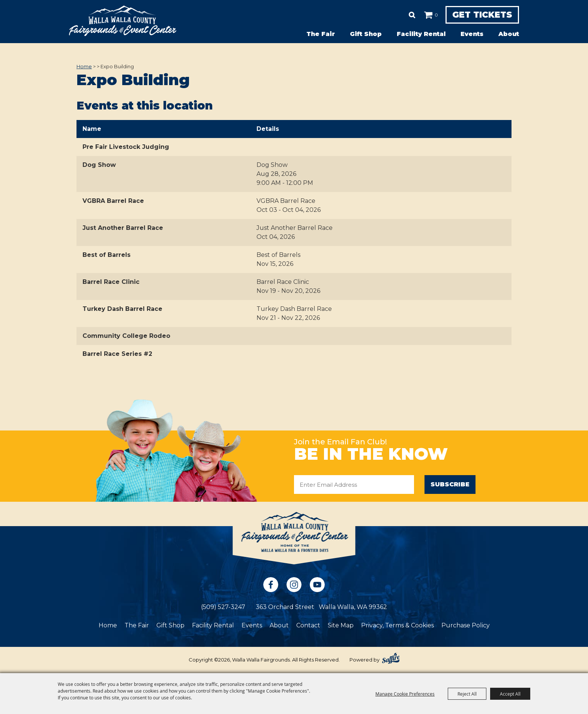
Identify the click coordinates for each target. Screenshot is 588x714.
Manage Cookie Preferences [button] (405, 694)
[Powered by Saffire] (391, 658)
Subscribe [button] (450, 484)
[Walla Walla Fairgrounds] (123, 21)
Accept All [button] (510, 694)
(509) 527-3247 (223, 607)
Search (400, 15)
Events (472, 34)
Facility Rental (421, 34)
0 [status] (425, 15)
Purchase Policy (466, 626)
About (509, 34)
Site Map (341, 626)
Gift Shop (366, 34)
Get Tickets (476, 15)
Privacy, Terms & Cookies (397, 626)
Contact (308, 626)
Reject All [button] (467, 694)
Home (84, 66)
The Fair (321, 34)
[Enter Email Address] (354, 484)
